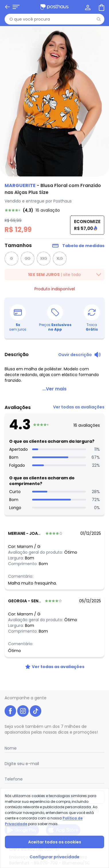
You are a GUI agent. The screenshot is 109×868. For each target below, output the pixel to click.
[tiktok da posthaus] (36, 704)
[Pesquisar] (99, 19)
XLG (60, 258)
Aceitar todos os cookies (55, 842)
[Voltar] (7, 7)
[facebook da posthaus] (10, 704)
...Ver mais (54, 382)
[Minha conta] (87, 7)
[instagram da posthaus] (23, 704)
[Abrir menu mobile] (16, 7)
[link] (54, 210)
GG (28, 258)
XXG (44, 258)
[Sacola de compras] (101, 7)
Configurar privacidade (54, 857)
